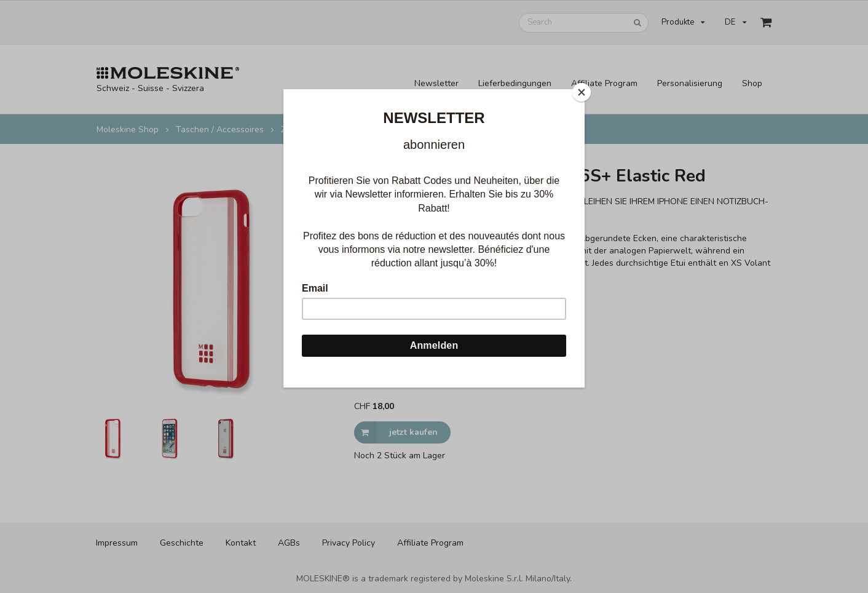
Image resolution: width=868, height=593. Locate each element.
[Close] (582, 92)
